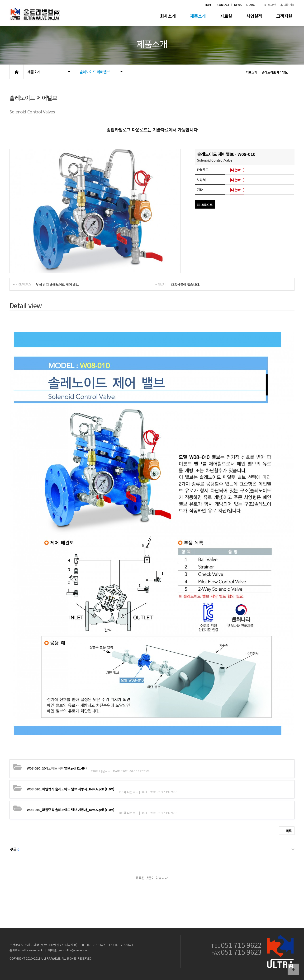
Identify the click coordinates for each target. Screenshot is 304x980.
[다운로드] (237, 170)
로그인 (270, 5)
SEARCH (251, 5)
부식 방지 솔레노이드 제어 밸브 (57, 285)
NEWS (238, 5)
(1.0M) (71, 789)
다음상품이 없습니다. (185, 285)
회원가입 (287, 5)
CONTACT (223, 5)
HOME (209, 5)
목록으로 (205, 205)
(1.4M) (57, 768)
